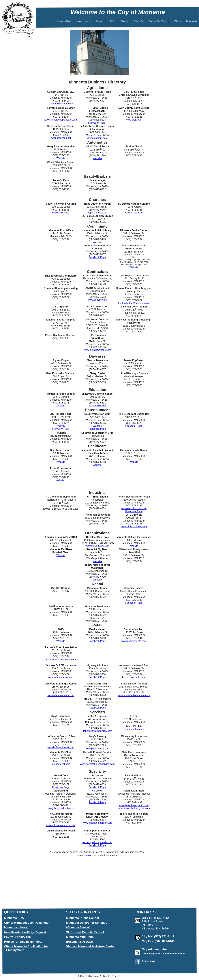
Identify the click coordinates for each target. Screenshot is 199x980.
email (88, 855)
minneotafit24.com (134, 729)
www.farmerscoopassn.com (61, 659)
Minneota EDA (14, 918)
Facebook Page (97, 123)
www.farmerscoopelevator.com (61, 120)
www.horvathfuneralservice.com (97, 764)
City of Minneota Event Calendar (26, 923)
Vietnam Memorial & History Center (90, 946)
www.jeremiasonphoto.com (134, 805)
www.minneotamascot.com (61, 825)
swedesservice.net (61, 138)
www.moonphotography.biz (97, 823)
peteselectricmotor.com (134, 508)
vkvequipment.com (97, 138)
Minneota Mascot (78, 927)
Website (61, 158)
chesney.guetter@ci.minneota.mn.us (164, 954)
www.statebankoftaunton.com (134, 695)
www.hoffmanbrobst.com (61, 747)
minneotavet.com (61, 764)
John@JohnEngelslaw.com (97, 731)
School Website (97, 406)
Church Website (134, 213)
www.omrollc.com (97, 300)
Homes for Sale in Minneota (23, 942)
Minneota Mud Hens (80, 937)
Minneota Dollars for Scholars (87, 923)
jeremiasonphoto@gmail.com (134, 808)
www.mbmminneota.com (61, 695)
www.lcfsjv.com (134, 120)
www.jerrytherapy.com (97, 748)
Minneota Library (16, 927)
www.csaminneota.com (134, 641)
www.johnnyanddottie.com (61, 808)
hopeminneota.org (97, 213)
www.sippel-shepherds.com (97, 842)
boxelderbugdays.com (97, 546)
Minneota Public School (83, 918)
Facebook (131, 603)
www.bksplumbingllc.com (97, 350)
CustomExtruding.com (61, 104)
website (97, 465)
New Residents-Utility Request (25, 932)
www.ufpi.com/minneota (134, 527)
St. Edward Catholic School (85, 932)
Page (139, 603)
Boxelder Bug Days (79, 942)
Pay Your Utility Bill (17, 937)
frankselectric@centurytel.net (134, 303)
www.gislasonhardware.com (61, 677)
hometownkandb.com (134, 677)
